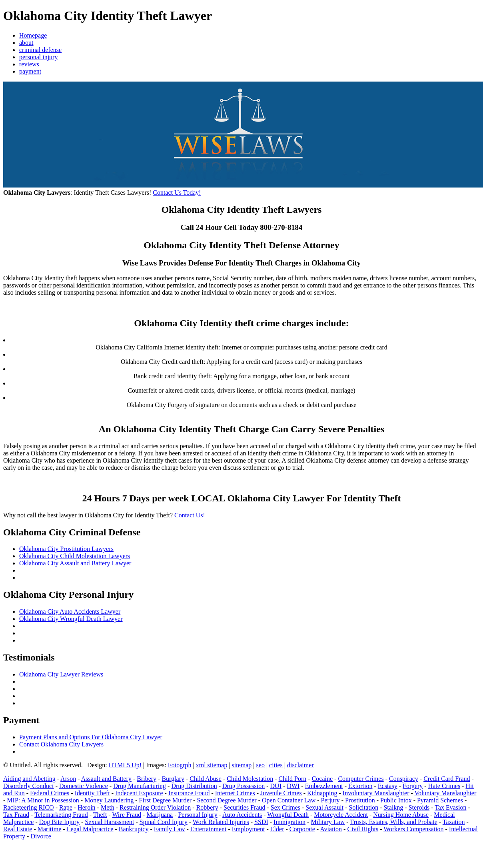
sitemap (242, 765)
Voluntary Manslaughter (446, 793)
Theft (100, 815)
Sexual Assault (324, 807)
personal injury (38, 57)
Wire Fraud (127, 815)
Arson (68, 779)
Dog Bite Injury (59, 822)
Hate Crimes (444, 786)
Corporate (302, 829)
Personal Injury (198, 815)
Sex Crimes (285, 807)
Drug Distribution (194, 786)
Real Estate (18, 829)
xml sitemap (212, 765)
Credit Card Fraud (447, 779)
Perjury (330, 800)
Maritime (50, 829)
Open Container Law (289, 800)
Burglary (173, 779)
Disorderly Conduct (29, 786)
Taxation (454, 822)
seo (260, 765)
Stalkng (393, 807)
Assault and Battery (106, 779)
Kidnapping (322, 793)
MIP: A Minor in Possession (43, 800)
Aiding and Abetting (29, 779)
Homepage (33, 35)
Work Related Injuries (221, 822)
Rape (66, 807)
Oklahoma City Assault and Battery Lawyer (75, 563)
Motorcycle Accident (341, 815)
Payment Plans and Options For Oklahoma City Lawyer (91, 737)
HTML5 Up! (125, 765)
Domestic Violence (84, 786)
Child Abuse (206, 779)
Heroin (86, 807)
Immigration (289, 822)
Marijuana (160, 815)
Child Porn (293, 779)
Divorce (41, 836)
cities (276, 765)
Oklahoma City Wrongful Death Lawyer (71, 619)
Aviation (331, 829)
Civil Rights (363, 829)
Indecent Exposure (139, 793)
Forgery (413, 786)
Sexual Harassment (109, 822)
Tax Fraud (16, 815)
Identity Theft (92, 793)
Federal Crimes (50, 793)
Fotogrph (180, 765)
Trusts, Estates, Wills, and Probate (393, 822)
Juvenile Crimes (281, 793)
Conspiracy (404, 779)
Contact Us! (190, 515)
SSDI (261, 822)
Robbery (207, 807)
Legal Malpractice (90, 829)
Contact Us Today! (177, 193)
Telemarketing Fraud (61, 815)
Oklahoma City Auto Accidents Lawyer (70, 612)
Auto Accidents (242, 815)
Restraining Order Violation (155, 807)
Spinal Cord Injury (164, 822)
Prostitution (360, 800)
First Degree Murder (166, 800)
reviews (29, 64)
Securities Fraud (244, 807)
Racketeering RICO (29, 807)
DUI (276, 786)
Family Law (170, 829)
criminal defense (40, 50)
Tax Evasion (450, 807)
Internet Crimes (235, 793)
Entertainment (209, 829)
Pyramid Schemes (440, 800)
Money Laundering (109, 800)
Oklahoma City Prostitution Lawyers (66, 549)
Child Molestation (250, 779)
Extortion (360, 786)
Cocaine (322, 779)
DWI (293, 786)
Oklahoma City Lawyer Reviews (61, 674)
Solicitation (363, 807)
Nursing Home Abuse (401, 815)
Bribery (147, 779)
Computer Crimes (361, 779)
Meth (108, 807)
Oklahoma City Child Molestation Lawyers (75, 556)
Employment (248, 829)
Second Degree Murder (227, 800)
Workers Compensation (413, 829)
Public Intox (396, 800)
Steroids (419, 807)
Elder (277, 829)
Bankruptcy (134, 829)
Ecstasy (388, 786)
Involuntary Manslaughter (376, 793)
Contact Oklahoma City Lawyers (61, 744)
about (26, 43)
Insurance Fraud (189, 793)
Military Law (328, 822)
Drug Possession (243, 786)
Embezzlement (324, 786)
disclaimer (300, 765)
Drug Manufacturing (140, 786)
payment (30, 71)
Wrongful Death (288, 815)
